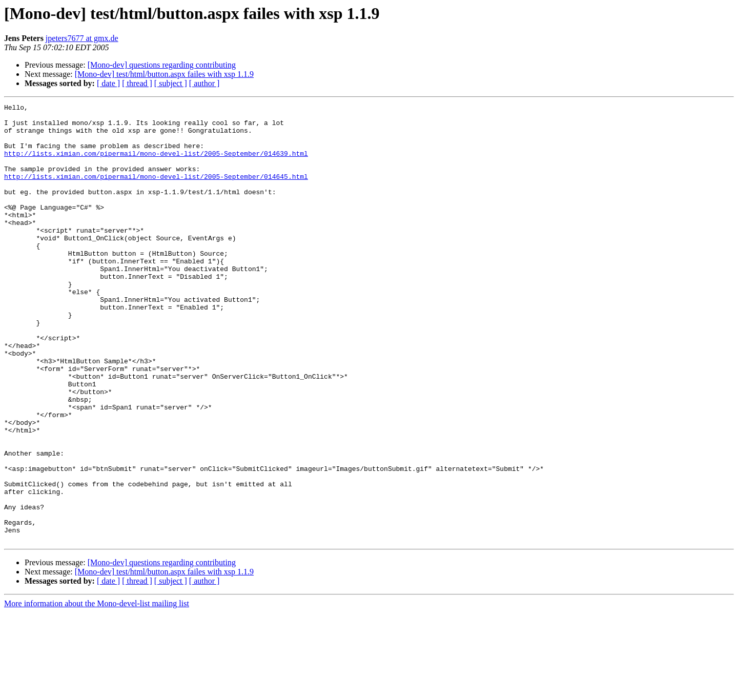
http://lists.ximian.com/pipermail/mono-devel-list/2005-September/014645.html (156, 192)
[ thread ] (137, 83)
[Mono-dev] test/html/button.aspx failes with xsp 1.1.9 (164, 74)
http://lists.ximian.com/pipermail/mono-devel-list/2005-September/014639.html (156, 164)
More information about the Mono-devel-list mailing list (97, 691)
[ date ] (108, 83)
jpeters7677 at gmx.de (82, 38)
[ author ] (204, 83)
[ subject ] (171, 83)
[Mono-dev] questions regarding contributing (162, 65)
